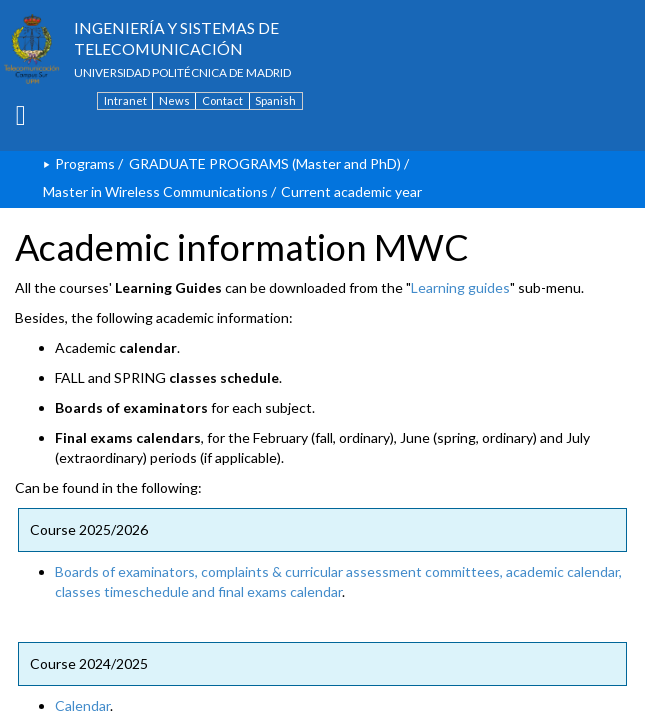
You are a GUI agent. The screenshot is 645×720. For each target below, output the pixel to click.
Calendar (82, 705)
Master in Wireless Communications (155, 191)
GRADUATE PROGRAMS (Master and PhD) (265, 163)
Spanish (275, 100)
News (174, 100)
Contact (222, 100)
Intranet (125, 100)
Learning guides (460, 287)
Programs (85, 163)
